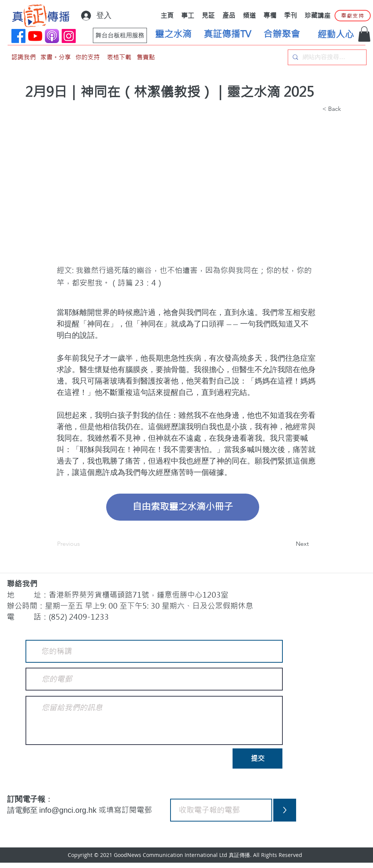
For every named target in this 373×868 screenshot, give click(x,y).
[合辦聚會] (282, 34)
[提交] (257, 759)
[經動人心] (336, 35)
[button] (364, 34)
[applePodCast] (52, 36)
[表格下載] (119, 57)
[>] (285, 810)
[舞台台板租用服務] (120, 35)
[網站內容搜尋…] (326, 57)
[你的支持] (88, 57)
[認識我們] (24, 57)
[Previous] (82, 544)
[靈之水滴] (173, 34)
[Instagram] (69, 36)
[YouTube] (35, 36)
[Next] (290, 544)
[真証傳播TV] (227, 34)
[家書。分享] (56, 57)
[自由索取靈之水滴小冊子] (183, 507)
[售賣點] (146, 57)
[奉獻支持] (353, 16)
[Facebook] (18, 36)
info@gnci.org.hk (69, 810)
